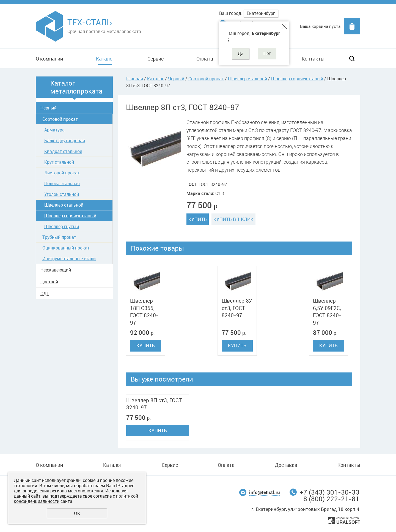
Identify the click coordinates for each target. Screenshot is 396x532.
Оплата (205, 59)
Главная (135, 79)
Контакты (313, 59)
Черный (49, 108)
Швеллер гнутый (62, 226)
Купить (198, 219)
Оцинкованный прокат (66, 248)
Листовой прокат (62, 173)
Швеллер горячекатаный (70, 216)
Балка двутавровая (65, 141)
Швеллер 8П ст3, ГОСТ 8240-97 (154, 404)
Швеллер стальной (64, 205)
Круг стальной (59, 162)
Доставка (286, 465)
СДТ (45, 294)
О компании (49, 59)
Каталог (105, 59)
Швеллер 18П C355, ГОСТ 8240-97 (144, 312)
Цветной (49, 282)
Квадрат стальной (63, 151)
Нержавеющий (56, 270)
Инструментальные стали (69, 259)
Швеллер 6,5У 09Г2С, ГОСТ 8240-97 (327, 312)
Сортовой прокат (60, 119)
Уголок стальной (62, 194)
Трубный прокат (59, 237)
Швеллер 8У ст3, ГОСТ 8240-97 (237, 308)
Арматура (54, 130)
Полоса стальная (62, 183)
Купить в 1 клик (233, 219)
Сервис (156, 59)
